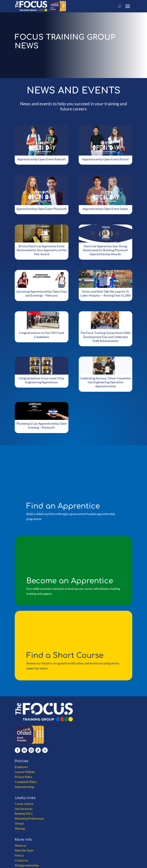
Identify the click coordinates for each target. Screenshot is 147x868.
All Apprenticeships (27, 865)
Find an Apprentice (63, 506)
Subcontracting (24, 787)
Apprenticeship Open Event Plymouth (42, 209)
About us (20, 845)
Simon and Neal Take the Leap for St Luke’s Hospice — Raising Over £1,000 (105, 293)
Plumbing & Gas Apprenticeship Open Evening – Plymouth (42, 425)
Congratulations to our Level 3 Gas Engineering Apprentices (42, 380)
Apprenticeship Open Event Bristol (105, 159)
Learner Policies (25, 772)
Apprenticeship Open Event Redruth (42, 159)
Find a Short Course (65, 656)
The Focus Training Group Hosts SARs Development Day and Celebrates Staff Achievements (105, 337)
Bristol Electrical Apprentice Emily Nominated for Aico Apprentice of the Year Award (42, 250)
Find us (19, 855)
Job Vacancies (24, 809)
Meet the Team (24, 850)
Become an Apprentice (70, 581)
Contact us (21, 860)
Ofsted (19, 823)
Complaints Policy (26, 782)
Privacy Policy (24, 777)
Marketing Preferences (29, 819)
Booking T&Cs (24, 814)
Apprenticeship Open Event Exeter (105, 209)
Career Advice (24, 804)
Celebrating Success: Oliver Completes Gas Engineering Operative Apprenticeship (105, 382)
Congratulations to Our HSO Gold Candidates (42, 335)
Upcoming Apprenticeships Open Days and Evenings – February (42, 293)
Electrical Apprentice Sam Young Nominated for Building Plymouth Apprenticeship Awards (105, 250)
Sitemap (20, 828)
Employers (21, 767)
